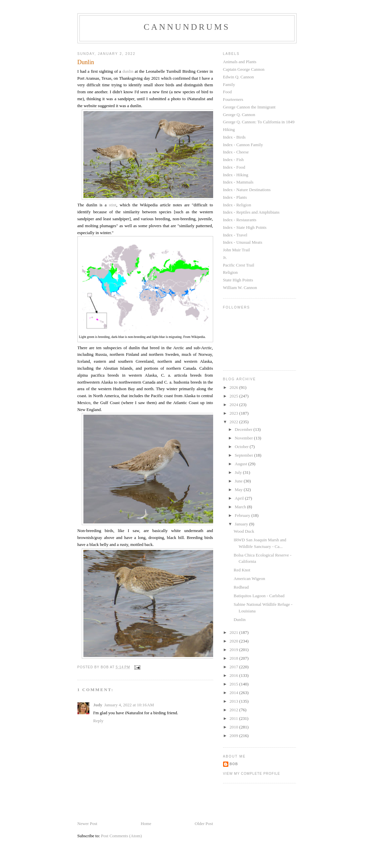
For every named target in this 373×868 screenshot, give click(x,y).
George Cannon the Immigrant (249, 107)
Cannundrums (187, 27)
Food (228, 92)
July (239, 472)
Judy (98, 705)
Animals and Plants (240, 62)
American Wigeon (249, 579)
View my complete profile (252, 774)
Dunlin (240, 620)
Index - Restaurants (240, 220)
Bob (234, 764)
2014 (234, 693)
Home (146, 824)
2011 (234, 718)
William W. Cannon (240, 288)
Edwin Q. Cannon (239, 77)
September (244, 455)
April (240, 498)
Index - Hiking (236, 175)
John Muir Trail (237, 250)
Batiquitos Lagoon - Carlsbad (259, 596)
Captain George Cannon (244, 69)
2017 (234, 667)
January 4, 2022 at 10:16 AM (129, 705)
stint (113, 205)
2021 (234, 632)
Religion (231, 272)
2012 (234, 710)
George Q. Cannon (239, 115)
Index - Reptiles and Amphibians (251, 212)
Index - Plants (235, 197)
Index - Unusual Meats (243, 242)
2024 (234, 405)
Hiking (229, 129)
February (243, 515)
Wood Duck (244, 531)
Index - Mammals (238, 182)
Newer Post (87, 824)
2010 (234, 727)
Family (229, 84)
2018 (234, 658)
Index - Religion (237, 205)
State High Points (238, 280)
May (239, 490)
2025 (234, 396)
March (241, 507)
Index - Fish (233, 160)
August (241, 464)
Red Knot (242, 570)
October (242, 447)
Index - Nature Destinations (247, 190)
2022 (234, 422)
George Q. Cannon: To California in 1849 (259, 122)
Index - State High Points (245, 227)
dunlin (128, 71)
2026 (234, 387)
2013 (234, 701)
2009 (234, 736)
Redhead (241, 587)
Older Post (204, 824)
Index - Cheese (236, 152)
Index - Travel (235, 235)
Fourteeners (233, 99)
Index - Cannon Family (243, 145)
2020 (234, 641)
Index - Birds (234, 137)
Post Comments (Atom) (121, 836)
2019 (234, 650)
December (244, 429)
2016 (234, 675)
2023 (234, 413)
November (244, 438)
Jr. (225, 257)
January (242, 524)
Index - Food (234, 167)
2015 (234, 684)
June (239, 481)
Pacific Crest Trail (239, 265)
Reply (98, 721)
